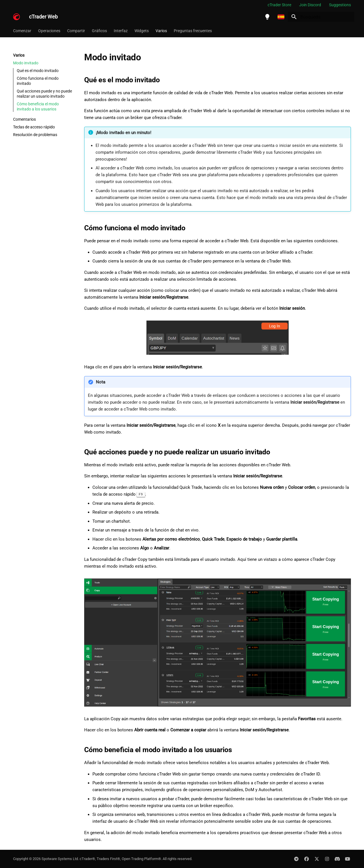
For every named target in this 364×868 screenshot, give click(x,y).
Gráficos (99, 31)
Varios (161, 31)
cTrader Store (279, 5)
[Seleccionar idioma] (281, 17)
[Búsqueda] (321, 17)
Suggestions (340, 5)
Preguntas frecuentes (193, 31)
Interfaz (121, 31)
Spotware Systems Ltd (60, 859)
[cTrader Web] (16, 17)
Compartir (76, 31)
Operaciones (49, 31)
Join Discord (310, 5)
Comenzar (22, 31)
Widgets (142, 31)
